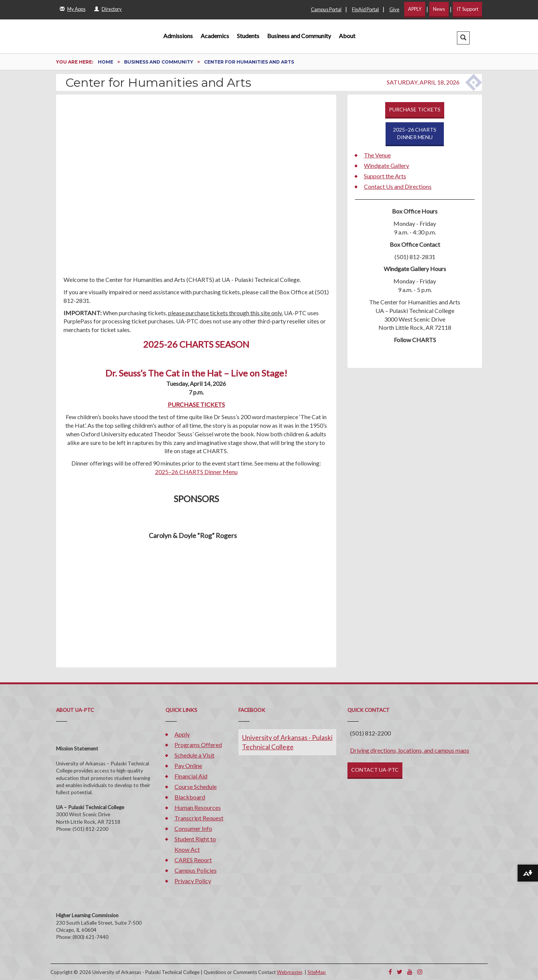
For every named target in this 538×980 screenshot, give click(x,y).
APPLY (415, 9)
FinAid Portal (365, 9)
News (439, 9)
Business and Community (299, 36)
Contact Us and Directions (398, 186)
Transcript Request (199, 818)
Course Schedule (196, 787)
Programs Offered (198, 745)
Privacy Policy (193, 881)
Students (248, 36)
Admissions (178, 36)
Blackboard (190, 797)
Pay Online (188, 766)
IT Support (467, 9)
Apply (182, 734)
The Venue (377, 155)
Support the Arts (385, 176)
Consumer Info (193, 828)
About (347, 36)
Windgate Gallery (387, 165)
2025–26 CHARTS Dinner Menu (196, 472)
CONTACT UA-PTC (375, 770)
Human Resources (198, 807)
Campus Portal (326, 9)
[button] (463, 38)
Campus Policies (196, 870)
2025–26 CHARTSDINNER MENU (415, 133)
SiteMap (317, 972)
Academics (215, 36)
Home (106, 62)
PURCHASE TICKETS (196, 404)
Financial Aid (191, 776)
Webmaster (290, 972)
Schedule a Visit (194, 755)
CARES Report (193, 860)
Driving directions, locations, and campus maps (410, 750)
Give (394, 9)
